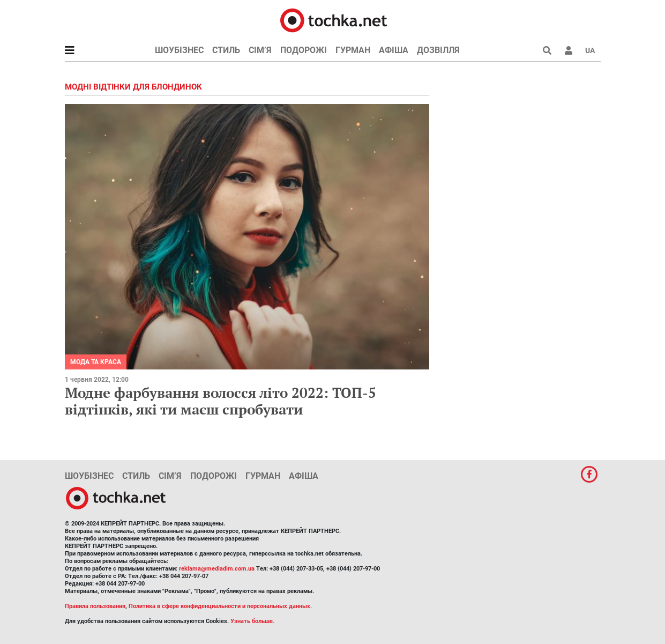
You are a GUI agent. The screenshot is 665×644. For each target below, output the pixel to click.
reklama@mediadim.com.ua (217, 569)
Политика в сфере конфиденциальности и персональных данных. (220, 606)
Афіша (394, 50)
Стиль (226, 50)
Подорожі (304, 50)
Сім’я (260, 50)
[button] (569, 50)
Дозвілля (438, 50)
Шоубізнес (179, 50)
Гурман (353, 50)
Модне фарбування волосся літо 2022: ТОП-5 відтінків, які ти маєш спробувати (221, 401)
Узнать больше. (252, 621)
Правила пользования (95, 606)
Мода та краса (96, 362)
